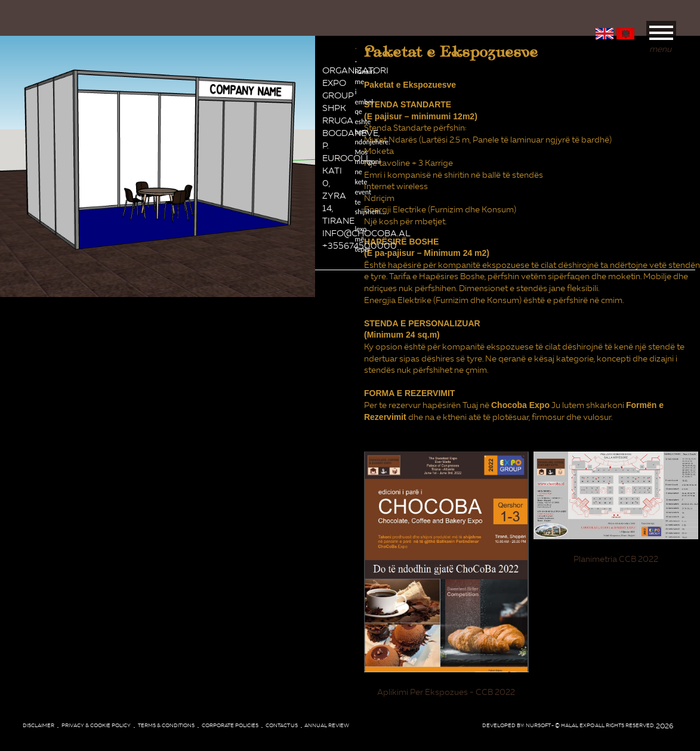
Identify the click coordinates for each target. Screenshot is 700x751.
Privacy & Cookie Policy (96, 725)
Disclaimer (38, 725)
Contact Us (282, 725)
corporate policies (230, 725)
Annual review (327, 725)
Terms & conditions (166, 725)
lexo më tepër (356, 155)
